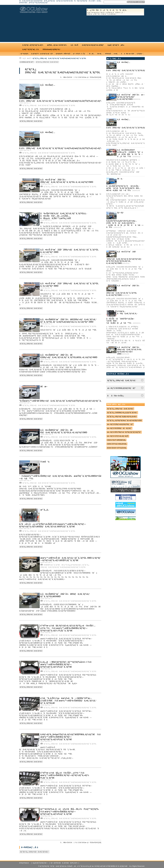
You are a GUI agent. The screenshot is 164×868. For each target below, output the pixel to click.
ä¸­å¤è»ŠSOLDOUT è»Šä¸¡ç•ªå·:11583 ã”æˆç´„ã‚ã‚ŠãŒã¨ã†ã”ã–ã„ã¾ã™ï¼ (130, 153)
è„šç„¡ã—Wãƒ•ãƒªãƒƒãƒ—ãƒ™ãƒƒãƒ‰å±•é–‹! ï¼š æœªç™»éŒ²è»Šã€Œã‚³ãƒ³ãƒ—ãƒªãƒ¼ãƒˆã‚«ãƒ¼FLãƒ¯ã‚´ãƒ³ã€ (66, 664)
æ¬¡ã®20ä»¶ (90, 77)
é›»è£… (116, 54)
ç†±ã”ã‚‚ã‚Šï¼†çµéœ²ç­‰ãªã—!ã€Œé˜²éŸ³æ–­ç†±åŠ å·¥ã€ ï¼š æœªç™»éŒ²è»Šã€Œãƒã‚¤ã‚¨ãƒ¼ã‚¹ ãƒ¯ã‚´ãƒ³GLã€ (68, 701)
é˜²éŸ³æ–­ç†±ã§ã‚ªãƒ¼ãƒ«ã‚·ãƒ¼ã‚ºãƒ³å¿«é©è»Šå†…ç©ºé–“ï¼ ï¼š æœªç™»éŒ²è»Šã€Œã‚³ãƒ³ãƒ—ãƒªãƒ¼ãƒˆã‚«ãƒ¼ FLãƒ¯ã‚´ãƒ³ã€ (68, 628)
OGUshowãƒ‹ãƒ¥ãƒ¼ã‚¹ (52, 49)
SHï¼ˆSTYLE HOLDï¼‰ (117, 444)
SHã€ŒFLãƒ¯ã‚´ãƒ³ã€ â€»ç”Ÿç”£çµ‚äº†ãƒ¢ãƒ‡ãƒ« (63, 565)
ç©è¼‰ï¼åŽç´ (80, 54)
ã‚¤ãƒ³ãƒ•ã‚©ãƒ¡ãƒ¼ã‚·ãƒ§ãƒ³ (93, 45)
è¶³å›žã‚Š (108, 54)
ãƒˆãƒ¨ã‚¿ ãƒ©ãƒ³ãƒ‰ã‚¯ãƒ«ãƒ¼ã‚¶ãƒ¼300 (124, 420)
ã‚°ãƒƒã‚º (140, 54)
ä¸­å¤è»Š (74, 45)
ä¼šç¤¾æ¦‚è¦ (25, 863)
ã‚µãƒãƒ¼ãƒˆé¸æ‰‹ (116, 45)
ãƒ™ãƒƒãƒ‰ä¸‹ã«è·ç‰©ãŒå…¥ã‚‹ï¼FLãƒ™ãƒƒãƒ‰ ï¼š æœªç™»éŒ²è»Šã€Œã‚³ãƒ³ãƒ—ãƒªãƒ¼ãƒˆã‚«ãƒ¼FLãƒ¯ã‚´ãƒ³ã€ (70, 811)
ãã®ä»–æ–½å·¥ (128, 54)
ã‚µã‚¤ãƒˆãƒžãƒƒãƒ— (40, 863)
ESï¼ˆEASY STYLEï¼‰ (117, 448)
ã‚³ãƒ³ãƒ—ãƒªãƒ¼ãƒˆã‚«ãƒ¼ (33, 45)
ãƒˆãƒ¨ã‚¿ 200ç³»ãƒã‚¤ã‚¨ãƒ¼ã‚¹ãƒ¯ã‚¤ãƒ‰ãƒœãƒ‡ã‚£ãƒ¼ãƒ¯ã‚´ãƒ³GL (59, 58)
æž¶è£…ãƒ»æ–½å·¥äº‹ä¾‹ (57, 45)
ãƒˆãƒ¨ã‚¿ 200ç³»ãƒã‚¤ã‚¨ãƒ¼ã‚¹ (47, 62)
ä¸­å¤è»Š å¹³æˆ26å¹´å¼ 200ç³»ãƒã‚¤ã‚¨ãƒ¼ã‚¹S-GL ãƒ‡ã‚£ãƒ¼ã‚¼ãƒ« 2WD (129, 350)
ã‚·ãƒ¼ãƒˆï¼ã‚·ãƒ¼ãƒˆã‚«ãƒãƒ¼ (42, 54)
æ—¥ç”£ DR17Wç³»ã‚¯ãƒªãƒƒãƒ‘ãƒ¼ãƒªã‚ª (124, 432)
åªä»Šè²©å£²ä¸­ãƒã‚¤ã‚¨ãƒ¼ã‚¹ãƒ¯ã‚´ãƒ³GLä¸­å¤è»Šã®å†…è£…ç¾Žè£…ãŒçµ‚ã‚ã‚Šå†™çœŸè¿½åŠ (64, 216)
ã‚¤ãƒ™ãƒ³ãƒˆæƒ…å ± (31, 49)
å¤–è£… (100, 54)
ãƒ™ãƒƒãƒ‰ (25, 54)
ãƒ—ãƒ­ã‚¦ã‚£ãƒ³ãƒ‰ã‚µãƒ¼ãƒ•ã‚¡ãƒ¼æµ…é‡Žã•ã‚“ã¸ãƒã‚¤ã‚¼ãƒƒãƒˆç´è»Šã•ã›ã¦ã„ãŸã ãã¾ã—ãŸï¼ (125, 220)
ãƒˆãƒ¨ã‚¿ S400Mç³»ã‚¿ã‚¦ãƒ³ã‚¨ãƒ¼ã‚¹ (122, 412)
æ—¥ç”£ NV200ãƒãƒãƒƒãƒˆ (119, 428)
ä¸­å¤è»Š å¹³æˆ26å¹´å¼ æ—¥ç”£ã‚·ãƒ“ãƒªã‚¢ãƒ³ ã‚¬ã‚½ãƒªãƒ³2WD (131, 97)
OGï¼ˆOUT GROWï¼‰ (116, 440)
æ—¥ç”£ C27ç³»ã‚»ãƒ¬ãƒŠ (118, 436)
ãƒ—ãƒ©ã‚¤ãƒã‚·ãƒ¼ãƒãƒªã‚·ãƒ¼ (64, 863)
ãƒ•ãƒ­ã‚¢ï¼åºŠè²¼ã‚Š (63, 54)
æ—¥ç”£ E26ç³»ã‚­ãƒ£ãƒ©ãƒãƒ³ (120, 424)
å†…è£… (92, 54)
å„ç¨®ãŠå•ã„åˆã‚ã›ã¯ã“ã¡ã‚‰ (115, 12)
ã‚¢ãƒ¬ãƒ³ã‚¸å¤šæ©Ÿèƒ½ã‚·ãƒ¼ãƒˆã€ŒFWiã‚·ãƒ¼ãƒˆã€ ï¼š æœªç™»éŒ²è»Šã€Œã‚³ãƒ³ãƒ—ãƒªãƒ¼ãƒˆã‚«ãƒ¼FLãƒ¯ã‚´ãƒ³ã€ (70, 737)
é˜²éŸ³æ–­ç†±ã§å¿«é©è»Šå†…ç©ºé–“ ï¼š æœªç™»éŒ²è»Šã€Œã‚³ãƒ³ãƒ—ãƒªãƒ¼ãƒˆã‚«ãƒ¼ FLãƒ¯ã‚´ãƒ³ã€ (65, 775)
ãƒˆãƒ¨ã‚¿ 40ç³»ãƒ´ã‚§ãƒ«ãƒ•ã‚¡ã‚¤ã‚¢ (122, 416)
